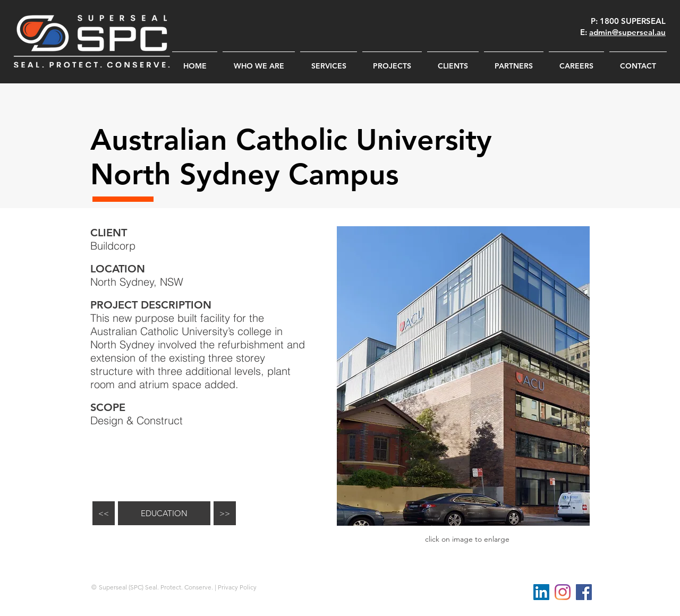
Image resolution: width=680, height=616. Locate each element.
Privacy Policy (237, 587)
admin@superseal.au (627, 32)
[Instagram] (563, 592)
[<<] (104, 513)
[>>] (225, 513)
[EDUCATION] (164, 513)
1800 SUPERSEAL (633, 21)
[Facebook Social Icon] (584, 592)
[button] (463, 376)
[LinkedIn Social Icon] (541, 592)
